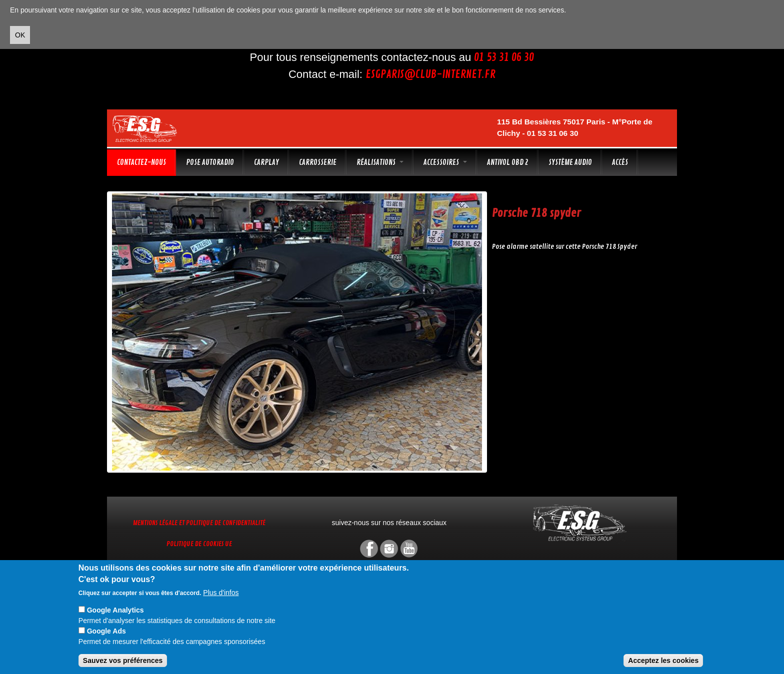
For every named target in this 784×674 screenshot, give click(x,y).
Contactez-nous (141, 162)
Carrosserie (318, 162)
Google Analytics (115, 610)
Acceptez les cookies (663, 661)
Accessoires (445, 162)
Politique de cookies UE (199, 544)
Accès (620, 162)
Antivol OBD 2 (508, 162)
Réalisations (380, 162)
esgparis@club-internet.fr (430, 74)
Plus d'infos (221, 593)
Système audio (570, 162)
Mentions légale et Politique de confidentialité (199, 523)
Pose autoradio (210, 162)
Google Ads (106, 631)
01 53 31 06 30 (504, 57)
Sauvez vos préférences (123, 661)
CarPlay (266, 162)
